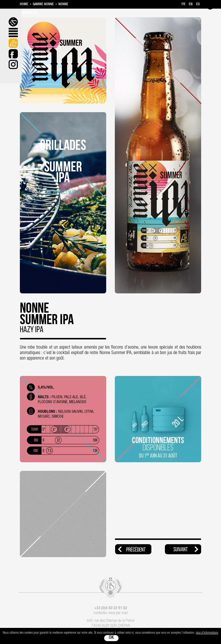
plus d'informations (207, 633)
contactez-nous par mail (111, 613)
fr (183, 4)
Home (24, 4)
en (191, 4)
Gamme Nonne (43, 4)
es (198, 4)
